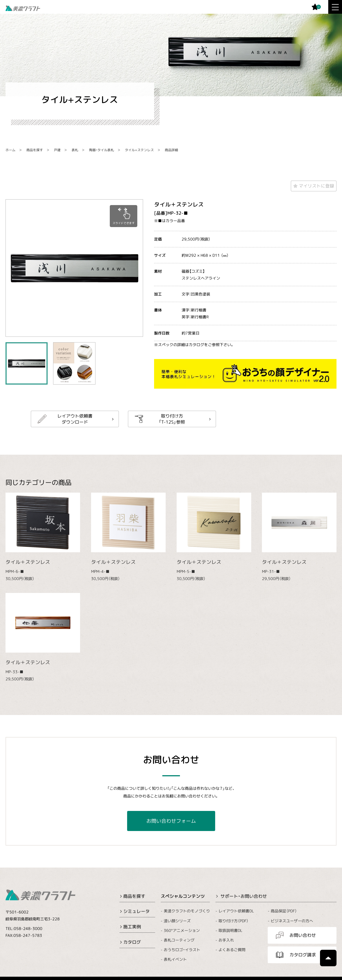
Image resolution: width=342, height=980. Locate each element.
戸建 (57, 150)
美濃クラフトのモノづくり (187, 911)
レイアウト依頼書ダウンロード (75, 419)
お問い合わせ (303, 935)
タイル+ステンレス (139, 150)
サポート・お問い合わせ (244, 896)
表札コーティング (179, 940)
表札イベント (175, 959)
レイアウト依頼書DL (236, 911)
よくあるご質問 (232, 950)
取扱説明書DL (230, 930)
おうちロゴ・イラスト (182, 950)
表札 (75, 150)
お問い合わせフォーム (171, 821)
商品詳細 (171, 150)
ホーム (10, 150)
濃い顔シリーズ (177, 921)
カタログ (132, 942)
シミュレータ (136, 911)
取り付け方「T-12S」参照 (172, 419)
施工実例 (132, 927)
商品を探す (35, 150)
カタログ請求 (303, 955)
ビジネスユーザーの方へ (292, 921)
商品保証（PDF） (284, 911)
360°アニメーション (182, 930)
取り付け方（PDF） (233, 921)
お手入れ (226, 940)
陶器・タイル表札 (102, 150)
